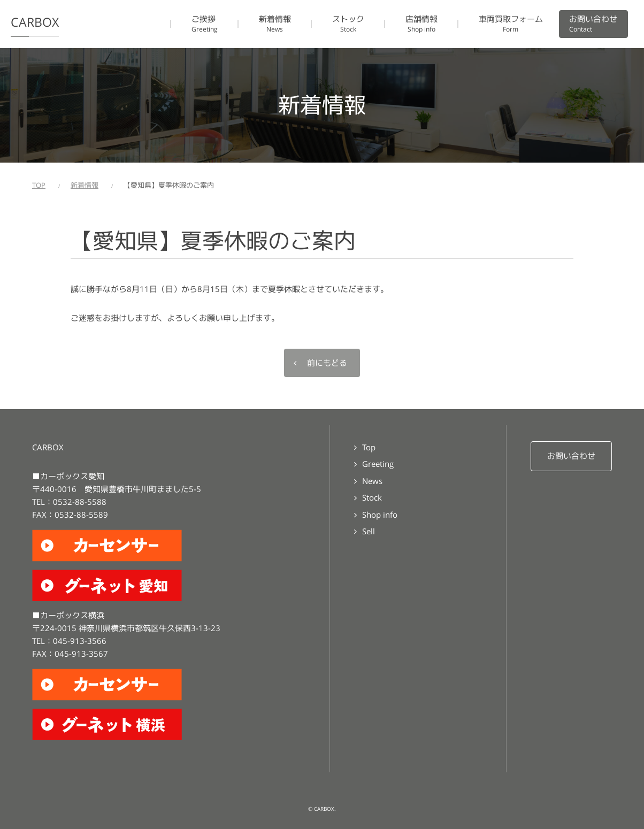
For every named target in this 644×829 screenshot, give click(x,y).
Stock (372, 498)
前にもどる (327, 363)
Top (369, 447)
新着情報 (85, 185)
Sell (369, 531)
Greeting (378, 464)
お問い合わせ (571, 456)
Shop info (380, 515)
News (372, 481)
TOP (39, 185)
